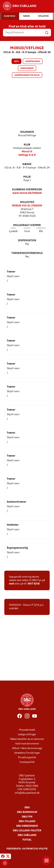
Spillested (27, 202)
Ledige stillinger (27, 735)
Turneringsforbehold (27, 253)
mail (12, 584)
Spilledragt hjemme (27, 225)
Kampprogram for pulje (27, 75)
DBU (27, 808)
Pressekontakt (27, 730)
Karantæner (27, 68)
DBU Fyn (27, 817)
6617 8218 (34, 584)
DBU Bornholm (27, 812)
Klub (27, 145)
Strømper (41, 228)
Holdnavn (27, 132)
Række (27, 164)
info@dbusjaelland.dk (27, 793)
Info (16, 61)
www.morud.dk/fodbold (27, 193)
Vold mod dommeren (27, 744)
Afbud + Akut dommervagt (27, 748)
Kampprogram (33, 61)
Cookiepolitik (27, 762)
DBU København (27, 826)
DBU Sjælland (27, 835)
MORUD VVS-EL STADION (27, 206)
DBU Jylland (27, 821)
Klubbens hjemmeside (27, 190)
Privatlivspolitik (27, 758)
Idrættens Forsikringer (27, 753)
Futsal (27, 840)
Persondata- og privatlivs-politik (27, 849)
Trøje (13, 228)
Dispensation (27, 241)
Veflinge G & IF (27, 155)
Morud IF (27, 152)
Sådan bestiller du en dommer (27, 739)
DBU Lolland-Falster (27, 831)
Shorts (27, 228)
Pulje (27, 177)
